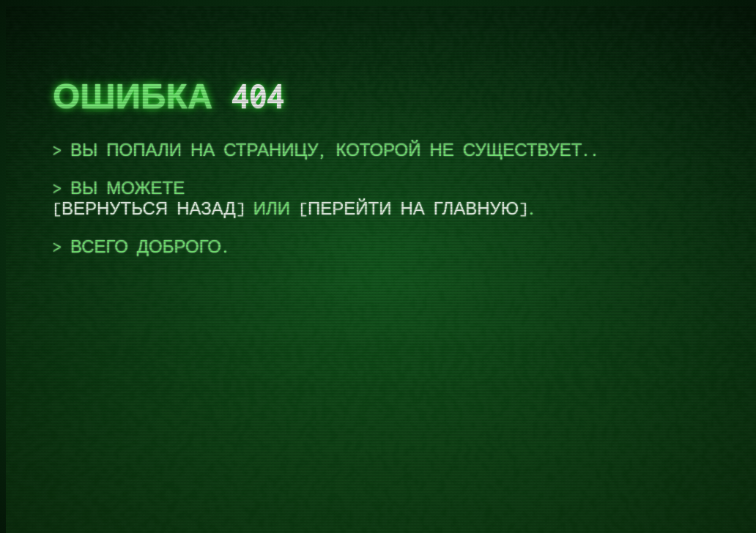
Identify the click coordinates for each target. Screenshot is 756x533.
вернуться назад (149, 209)
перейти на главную (413, 209)
